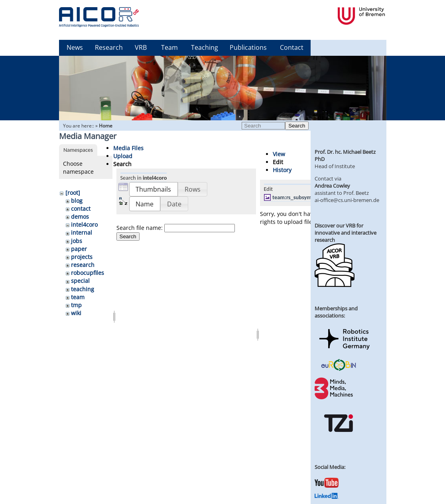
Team (169, 47)
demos (80, 217)
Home (106, 126)
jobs (77, 241)
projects (82, 257)
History (282, 170)
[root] (73, 193)
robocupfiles (88, 273)
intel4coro (84, 225)
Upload (123, 156)
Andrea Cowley (332, 186)
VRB (141, 47)
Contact (292, 47)
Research (109, 47)
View (279, 154)
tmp (76, 305)
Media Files (128, 148)
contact (81, 209)
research (83, 265)
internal (82, 232)
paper (79, 249)
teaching (83, 289)
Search (297, 126)
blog (77, 201)
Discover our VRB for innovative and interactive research (346, 233)
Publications (248, 47)
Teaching (205, 47)
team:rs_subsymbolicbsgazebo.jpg (313, 197)
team (78, 297)
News (75, 47)
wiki (76, 313)
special (80, 281)
